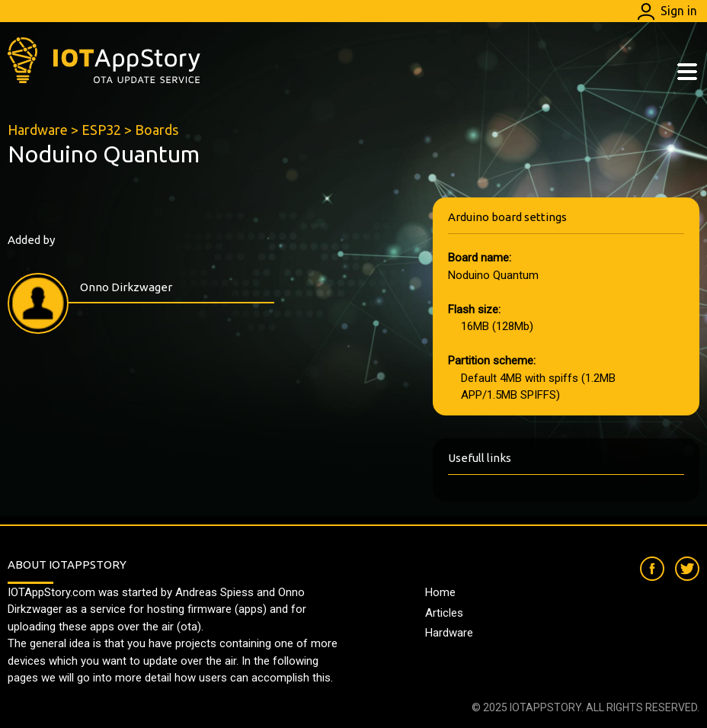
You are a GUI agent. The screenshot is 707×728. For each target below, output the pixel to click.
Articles (444, 613)
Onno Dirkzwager (126, 287)
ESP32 (101, 130)
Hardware (38, 130)
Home (440, 592)
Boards (157, 130)
